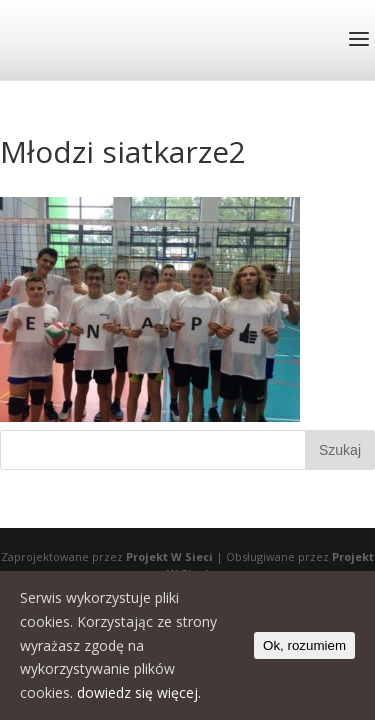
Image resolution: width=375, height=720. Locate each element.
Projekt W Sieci (169, 556)
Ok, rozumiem (304, 645)
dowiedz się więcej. (139, 692)
